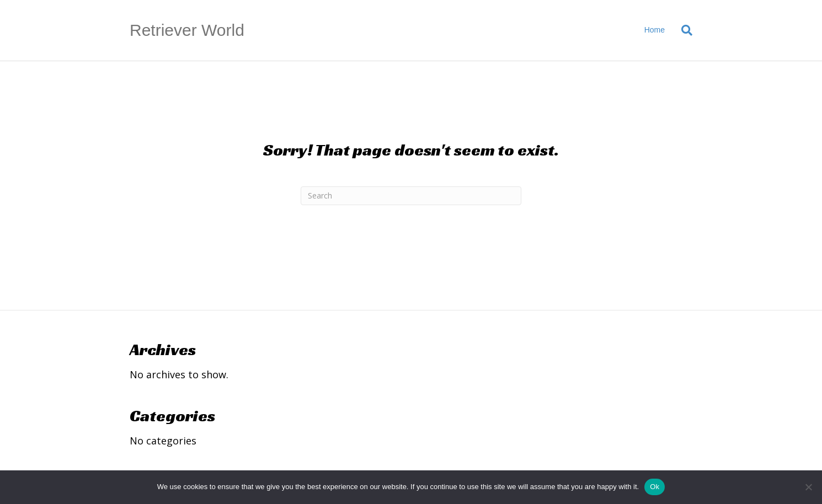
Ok (655, 487)
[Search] (683, 30)
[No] (808, 487)
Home (655, 30)
